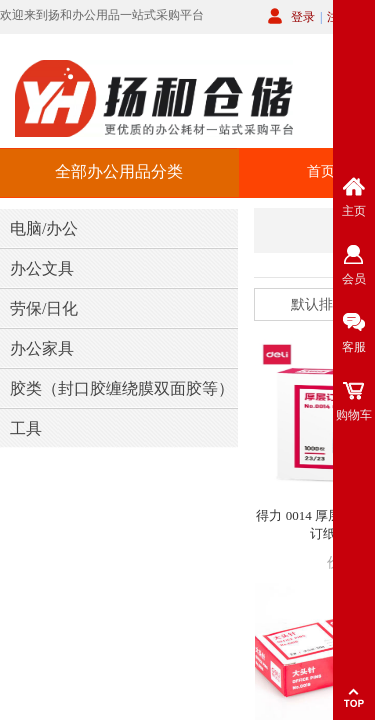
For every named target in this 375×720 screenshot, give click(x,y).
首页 (321, 171)
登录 (303, 17)
